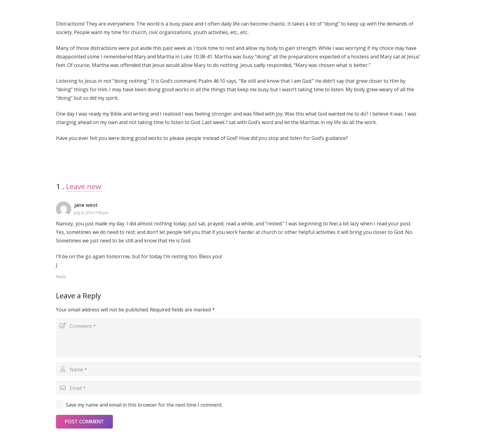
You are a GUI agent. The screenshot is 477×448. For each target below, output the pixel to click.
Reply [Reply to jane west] (61, 276)
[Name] (238, 369)
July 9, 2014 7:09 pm (91, 213)
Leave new (84, 186)
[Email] (238, 388)
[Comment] (238, 338)
